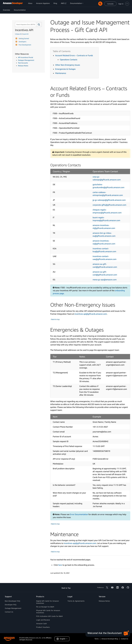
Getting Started (23, 39)
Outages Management (26, 60)
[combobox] (25, 24)
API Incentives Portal (26, 57)
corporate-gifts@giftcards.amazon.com (109, 205)
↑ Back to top (55, 319)
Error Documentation (79, 514)
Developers (22, 42)
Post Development (25, 45)
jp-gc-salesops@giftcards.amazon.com (109, 200)
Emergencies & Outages (65, 69)
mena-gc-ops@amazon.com (105, 280)
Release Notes (23, 66)
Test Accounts (23, 63)
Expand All (25, 34)
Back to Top (66, 588)
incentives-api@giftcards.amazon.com (91, 314)
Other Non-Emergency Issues (68, 65)
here (60, 565)
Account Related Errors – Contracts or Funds (74, 55)
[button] (39, 24)
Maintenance (61, 73)
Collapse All (18, 34)
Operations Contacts (69, 60)
